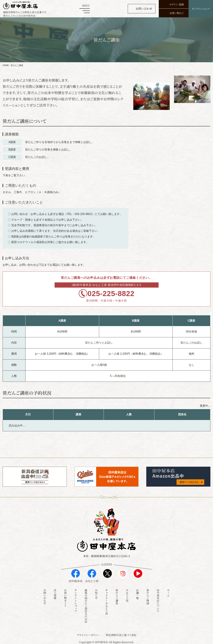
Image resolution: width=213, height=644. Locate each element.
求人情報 (55, 593)
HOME (6, 65)
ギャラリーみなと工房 (106, 601)
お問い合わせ (45, 596)
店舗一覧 (137, 593)
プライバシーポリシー (88, 634)
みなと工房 (127, 595)
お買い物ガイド (65, 597)
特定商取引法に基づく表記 (121, 634)
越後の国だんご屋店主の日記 (86, 605)
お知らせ (96, 593)
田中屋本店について (158, 600)
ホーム (168, 592)
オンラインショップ (76, 600)
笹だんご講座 (117, 596)
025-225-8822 (112, 295)
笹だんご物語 (148, 596)
